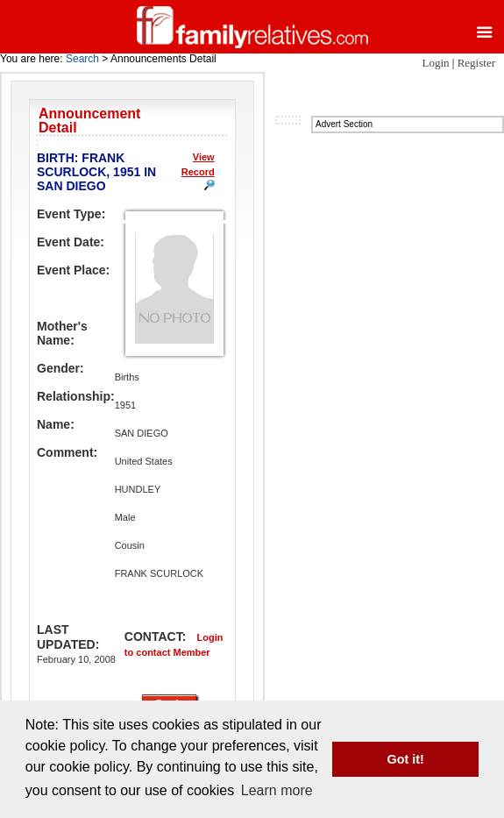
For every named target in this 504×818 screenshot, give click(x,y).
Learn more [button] (277, 790)
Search (82, 59)
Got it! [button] (406, 759)
